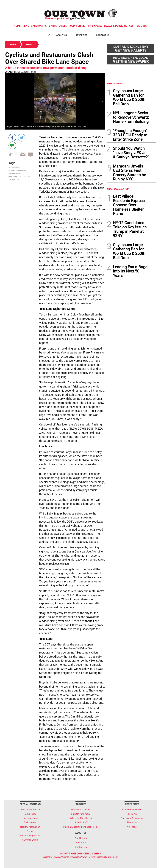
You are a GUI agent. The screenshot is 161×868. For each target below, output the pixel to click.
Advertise (81, 35)
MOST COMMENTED (118, 189)
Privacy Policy (87, 857)
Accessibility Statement (106, 857)
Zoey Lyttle (11, 72)
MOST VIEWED (115, 83)
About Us (62, 35)
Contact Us (103, 35)
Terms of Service (71, 857)
